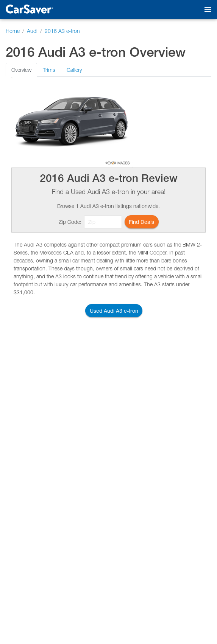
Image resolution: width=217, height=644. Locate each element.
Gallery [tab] (74, 70)
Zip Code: (70, 222)
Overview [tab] (21, 70)
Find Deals (141, 222)
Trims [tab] (49, 70)
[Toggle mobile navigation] (206, 10)
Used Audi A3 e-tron (114, 311)
